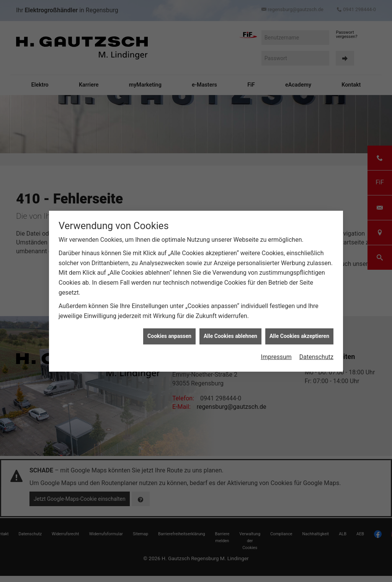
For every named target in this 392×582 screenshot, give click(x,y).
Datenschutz (316, 338)
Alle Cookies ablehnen (230, 317)
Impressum (276, 338)
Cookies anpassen (169, 317)
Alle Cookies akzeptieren (299, 317)
